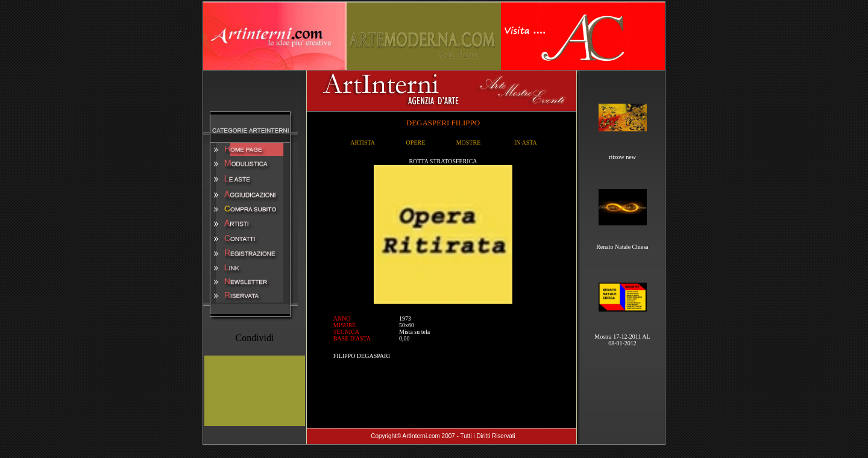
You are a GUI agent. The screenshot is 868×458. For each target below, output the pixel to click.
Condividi (254, 338)
